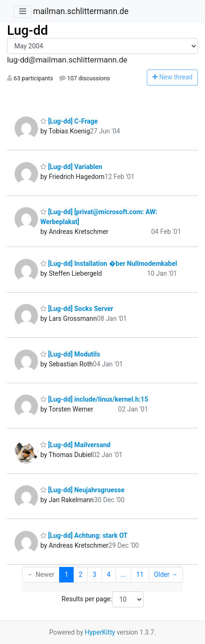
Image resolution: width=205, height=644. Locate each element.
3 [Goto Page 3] (95, 574)
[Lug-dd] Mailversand (76, 445)
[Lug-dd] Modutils (70, 354)
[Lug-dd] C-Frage (69, 121)
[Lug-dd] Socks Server (77, 309)
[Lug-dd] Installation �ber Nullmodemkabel (109, 264)
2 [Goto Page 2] (81, 574)
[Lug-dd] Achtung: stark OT (84, 535)
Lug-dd (27, 30)
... (123, 574)
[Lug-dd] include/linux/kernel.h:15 (94, 399)
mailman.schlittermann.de (80, 11)
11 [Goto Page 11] (140, 574)
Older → (166, 574)
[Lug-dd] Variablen (71, 167)
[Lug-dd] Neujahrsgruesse (82, 490)
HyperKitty (100, 632)
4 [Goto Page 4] (108, 574)
